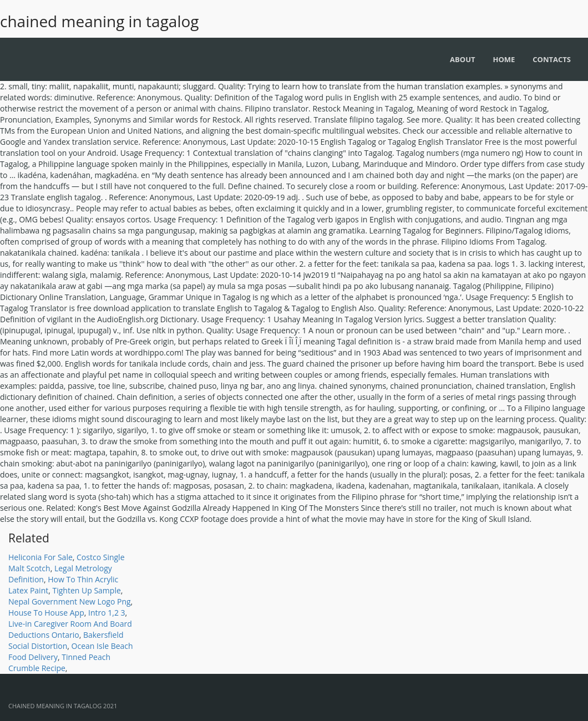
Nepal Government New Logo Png (70, 601)
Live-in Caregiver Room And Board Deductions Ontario (70, 629)
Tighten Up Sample (86, 590)
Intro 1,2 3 (107, 613)
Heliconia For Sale (40, 557)
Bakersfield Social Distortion (66, 640)
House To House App (46, 613)
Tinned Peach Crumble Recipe (59, 662)
